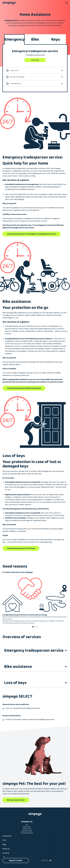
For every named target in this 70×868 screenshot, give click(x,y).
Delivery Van (27, 829)
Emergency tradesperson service (34, 651)
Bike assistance (18, 667)
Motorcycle (27, 827)
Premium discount (27, 833)
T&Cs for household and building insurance (21, 708)
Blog (4, 844)
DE (43, 860)
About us (6, 849)
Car (27, 825)
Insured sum (12, 70)
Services (6, 853)
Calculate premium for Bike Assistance (24, 388)
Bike (35, 39)
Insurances (7, 836)
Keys (56, 39)
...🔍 (4, 857)
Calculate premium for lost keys (21, 548)
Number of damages (15, 77)
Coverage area (14, 83)
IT (48, 860)
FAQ (4, 840)
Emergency (14, 39)
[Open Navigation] (66, 3)
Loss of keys (15, 683)
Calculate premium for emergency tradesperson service (32, 234)
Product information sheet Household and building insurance (28, 719)
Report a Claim (16, 860)
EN (50, 860)
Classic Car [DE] (27, 831)
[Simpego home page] (9, 3)
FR (45, 860)
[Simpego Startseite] (35, 814)
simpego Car (27, 822)
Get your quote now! (16, 800)
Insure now (35, 60)
